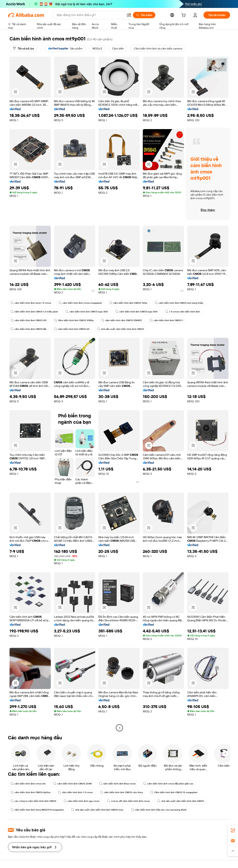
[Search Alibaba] (90, 15)
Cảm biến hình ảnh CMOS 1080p (74, 320)
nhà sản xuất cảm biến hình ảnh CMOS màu (97, 810)
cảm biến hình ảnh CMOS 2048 (72, 784)
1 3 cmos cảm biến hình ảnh (183, 312)
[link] (233, 830)
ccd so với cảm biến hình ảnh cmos (128, 801)
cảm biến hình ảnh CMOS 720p (128, 303)
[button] (129, 15)
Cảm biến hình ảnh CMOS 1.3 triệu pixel (34, 312)
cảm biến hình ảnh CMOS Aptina (30, 792)
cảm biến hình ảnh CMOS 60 (72, 329)
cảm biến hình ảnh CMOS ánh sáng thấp (179, 303)
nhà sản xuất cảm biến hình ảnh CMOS (120, 329)
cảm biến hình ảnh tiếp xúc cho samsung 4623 (159, 810)
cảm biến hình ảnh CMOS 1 (166, 320)
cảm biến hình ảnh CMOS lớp (28, 329)
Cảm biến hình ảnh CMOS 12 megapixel (174, 792)
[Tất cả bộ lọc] (24, 49)
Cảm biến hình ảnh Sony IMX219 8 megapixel (37, 810)
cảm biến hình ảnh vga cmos (82, 801)
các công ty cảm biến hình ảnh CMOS (33, 801)
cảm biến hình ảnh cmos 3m (28, 784)
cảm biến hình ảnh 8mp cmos (118, 784)
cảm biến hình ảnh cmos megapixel (80, 303)
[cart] (184, 16)
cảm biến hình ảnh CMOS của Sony (121, 792)
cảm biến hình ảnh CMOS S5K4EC (122, 320)
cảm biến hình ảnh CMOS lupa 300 (87, 312)
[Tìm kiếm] (144, 15)
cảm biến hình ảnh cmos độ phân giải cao (168, 784)
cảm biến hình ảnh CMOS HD (28, 320)
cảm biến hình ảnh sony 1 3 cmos (31, 303)
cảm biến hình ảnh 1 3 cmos (75, 792)
